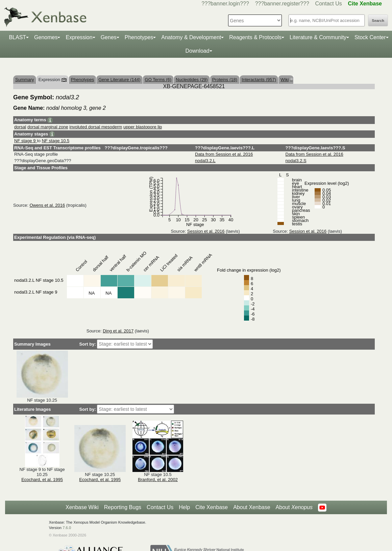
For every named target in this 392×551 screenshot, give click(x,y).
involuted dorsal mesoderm (96, 127)
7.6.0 (67, 528)
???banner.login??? (225, 4)
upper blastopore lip (143, 127)
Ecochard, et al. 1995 (42, 480)
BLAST (17, 37)
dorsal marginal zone (48, 127)
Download (197, 51)
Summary (25, 80)
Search (378, 21)
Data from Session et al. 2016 (224, 154)
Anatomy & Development (191, 37)
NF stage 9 (26, 141)
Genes (109, 37)
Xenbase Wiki (82, 507)
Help (184, 507)
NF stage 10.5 (56, 141)
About (294, 507)
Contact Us (329, 4)
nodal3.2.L (205, 161)
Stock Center (370, 37)
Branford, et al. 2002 (158, 480)
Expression (79, 37)
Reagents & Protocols (255, 37)
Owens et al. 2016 (47, 205)
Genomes (46, 37)
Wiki (286, 80)
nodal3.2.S (296, 161)
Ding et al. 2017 (118, 331)
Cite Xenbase (212, 507)
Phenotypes (139, 37)
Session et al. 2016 (206, 231)
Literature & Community (318, 37)
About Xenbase (252, 507)
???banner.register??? (282, 4)
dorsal (20, 127)
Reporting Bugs (123, 507)
